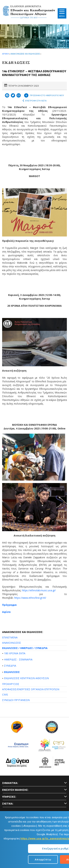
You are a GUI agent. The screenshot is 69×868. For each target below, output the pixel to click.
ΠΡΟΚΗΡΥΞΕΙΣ (11, 684)
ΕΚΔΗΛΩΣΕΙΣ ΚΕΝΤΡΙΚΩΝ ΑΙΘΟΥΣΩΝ (26, 678)
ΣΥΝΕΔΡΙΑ (10, 666)
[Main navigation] (62, 13)
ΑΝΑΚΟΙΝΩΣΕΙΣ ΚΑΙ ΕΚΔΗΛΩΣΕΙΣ (25, 54)
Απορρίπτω (43, 859)
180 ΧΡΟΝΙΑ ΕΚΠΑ (15, 653)
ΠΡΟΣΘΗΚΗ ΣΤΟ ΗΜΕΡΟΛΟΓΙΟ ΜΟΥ (44, 95)
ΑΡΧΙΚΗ (5, 54)
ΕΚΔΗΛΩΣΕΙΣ (12, 672)
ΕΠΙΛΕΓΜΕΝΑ (10, 637)
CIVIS (5, 695)
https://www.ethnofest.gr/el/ (30, 598)
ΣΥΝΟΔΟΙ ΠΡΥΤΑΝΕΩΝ (16, 700)
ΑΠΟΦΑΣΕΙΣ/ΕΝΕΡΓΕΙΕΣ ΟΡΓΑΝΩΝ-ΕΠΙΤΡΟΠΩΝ (31, 689)
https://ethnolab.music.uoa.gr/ (39, 590)
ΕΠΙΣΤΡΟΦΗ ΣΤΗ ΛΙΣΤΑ (34, 101)
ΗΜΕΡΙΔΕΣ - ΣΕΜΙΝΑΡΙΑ (18, 659)
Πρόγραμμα (10, 605)
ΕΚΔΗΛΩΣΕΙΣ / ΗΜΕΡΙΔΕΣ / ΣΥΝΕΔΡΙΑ (25, 648)
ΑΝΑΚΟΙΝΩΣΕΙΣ (12, 643)
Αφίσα (6, 612)
